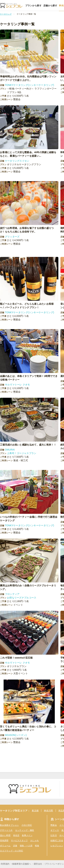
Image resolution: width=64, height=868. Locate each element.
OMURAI (10, 450)
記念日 (54, 835)
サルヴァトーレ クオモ (17, 385)
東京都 (35, 811)
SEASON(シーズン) (16, 735)
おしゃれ (35, 841)
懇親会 (54, 825)
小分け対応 (27, 825)
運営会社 (38, 864)
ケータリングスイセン (17, 161)
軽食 (37, 846)
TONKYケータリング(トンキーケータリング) (30, 85)
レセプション (57, 846)
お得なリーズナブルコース (22, 598)
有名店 (16, 835)
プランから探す (33, 6)
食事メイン (27, 835)
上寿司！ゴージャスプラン (22, 453)
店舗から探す (50, 6)
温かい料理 (5, 835)
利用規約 (5, 864)
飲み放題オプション (9, 825)
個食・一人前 (26, 846)
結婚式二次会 (57, 841)
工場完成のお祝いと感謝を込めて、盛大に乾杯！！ (29, 445)
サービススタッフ (19, 841)
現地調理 (4, 841)
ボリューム (5, 846)
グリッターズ (12, 237)
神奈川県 (48, 811)
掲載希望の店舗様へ (22, 864)
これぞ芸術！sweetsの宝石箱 (16, 658)
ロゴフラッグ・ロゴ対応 (12, 851)
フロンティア (12, 594)
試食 (15, 846)
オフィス (55, 830)
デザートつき (6, 830)
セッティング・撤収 (25, 830)
